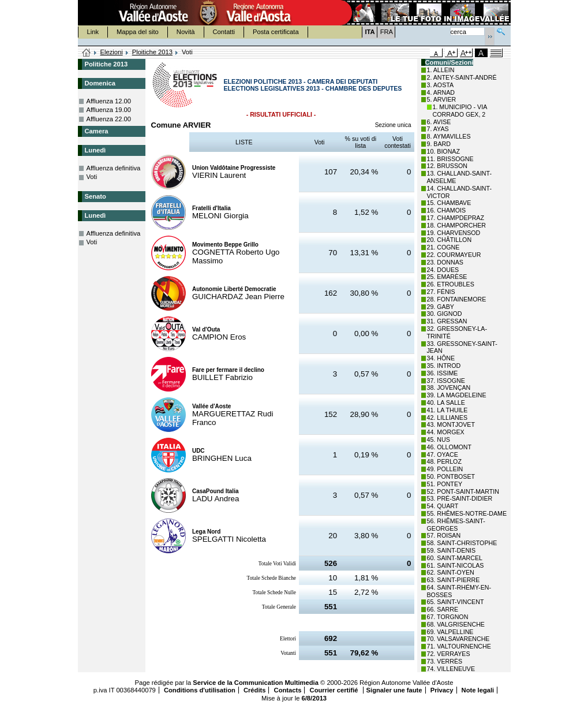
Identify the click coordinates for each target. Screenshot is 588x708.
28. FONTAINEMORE (457, 299)
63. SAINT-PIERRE (454, 580)
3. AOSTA (441, 85)
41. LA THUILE (447, 410)
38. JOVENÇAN (449, 387)
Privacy (442, 690)
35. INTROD (444, 366)
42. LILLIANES (447, 418)
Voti (92, 177)
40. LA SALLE (446, 403)
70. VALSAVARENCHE (458, 639)
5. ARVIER (442, 99)
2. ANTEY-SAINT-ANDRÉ (462, 77)
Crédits (255, 690)
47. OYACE (443, 454)
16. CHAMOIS (447, 210)
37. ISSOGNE (446, 381)
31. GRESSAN (447, 321)
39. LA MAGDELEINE (457, 395)
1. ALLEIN (441, 70)
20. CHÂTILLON (450, 240)
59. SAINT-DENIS (452, 550)
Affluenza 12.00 (109, 101)
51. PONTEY (445, 484)
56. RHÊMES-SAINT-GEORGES (456, 525)
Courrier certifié (335, 690)
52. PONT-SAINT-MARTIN (463, 491)
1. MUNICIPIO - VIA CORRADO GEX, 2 (460, 111)
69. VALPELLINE (450, 632)
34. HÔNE (441, 358)
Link (93, 32)
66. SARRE (443, 609)
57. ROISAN (444, 535)
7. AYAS (438, 129)
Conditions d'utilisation (200, 690)
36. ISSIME (443, 373)
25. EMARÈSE (447, 277)
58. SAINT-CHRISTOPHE (462, 543)
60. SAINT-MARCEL (455, 558)
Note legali (478, 690)
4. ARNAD (441, 92)
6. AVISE (439, 122)
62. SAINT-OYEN (451, 572)
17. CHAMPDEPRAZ (456, 218)
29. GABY (441, 307)
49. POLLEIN (445, 469)
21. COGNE (443, 247)
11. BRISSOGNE (450, 159)
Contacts (288, 690)
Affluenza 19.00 (109, 110)
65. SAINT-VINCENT (456, 602)
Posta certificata (276, 32)
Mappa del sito (138, 32)
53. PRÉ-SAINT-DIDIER (460, 498)
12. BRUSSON (447, 166)
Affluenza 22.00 (109, 119)
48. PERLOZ (444, 461)
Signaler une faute (394, 690)
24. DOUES (443, 270)
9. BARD (439, 144)
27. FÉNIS (441, 292)
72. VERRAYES (449, 654)
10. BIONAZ (443, 151)
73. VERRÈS (445, 661)
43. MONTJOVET (451, 424)
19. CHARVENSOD (454, 233)
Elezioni (112, 52)
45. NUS (439, 439)
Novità (186, 32)
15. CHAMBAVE (449, 203)
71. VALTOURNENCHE (459, 646)
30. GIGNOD (445, 314)
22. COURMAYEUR (454, 255)
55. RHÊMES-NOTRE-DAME (467, 513)
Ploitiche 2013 (152, 52)
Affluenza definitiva (114, 168)
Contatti (224, 32)
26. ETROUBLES (451, 284)
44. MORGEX (446, 432)
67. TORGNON (448, 617)
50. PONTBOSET (451, 476)
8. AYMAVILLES (449, 136)
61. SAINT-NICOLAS (456, 565)
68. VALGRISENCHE (456, 624)
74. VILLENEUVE (451, 669)
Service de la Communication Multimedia (256, 683)
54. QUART (443, 506)
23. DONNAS (445, 262)
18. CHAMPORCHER (456, 225)
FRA (387, 32)
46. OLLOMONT (450, 447)
